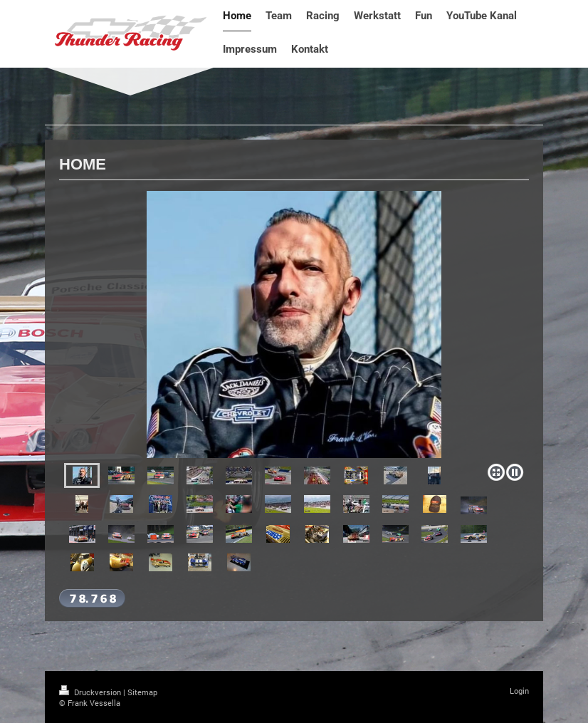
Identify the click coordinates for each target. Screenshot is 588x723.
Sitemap (142, 692)
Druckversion (91, 692)
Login (519, 691)
